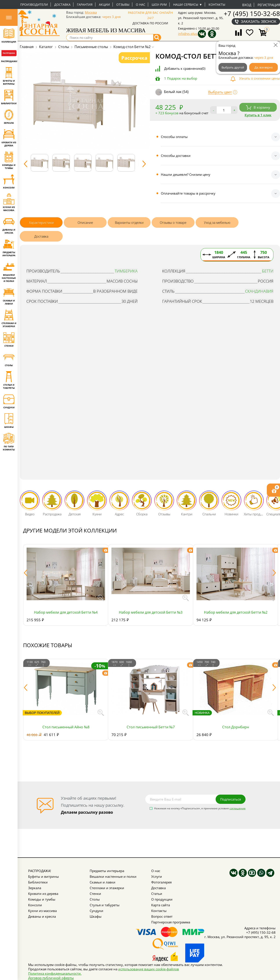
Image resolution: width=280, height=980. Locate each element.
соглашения (237, 808)
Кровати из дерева (43, 894)
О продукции (162, 899)
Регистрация (269, 5)
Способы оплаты (174, 137)
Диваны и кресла (42, 916)
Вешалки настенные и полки (113, 876)
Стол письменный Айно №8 (66, 727)
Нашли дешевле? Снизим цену (186, 174)
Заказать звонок (259, 21)
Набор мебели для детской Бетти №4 (66, 612)
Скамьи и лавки (103, 882)
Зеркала (35, 888)
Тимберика (126, 271)
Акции (104, 4)
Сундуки (96, 911)
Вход (247, 5)
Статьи (157, 894)
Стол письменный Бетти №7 (151, 727)
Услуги (157, 876)
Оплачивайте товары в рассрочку (188, 193)
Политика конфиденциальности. (55, 973)
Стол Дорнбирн (236, 727)
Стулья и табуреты (105, 905)
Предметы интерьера (107, 871)
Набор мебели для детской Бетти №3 (151, 612)
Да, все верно (264, 67)
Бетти (268, 271)
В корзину (258, 107)
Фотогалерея (161, 882)
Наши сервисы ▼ (188, 4)
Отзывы (123, 4)
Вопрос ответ (162, 916)
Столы (95, 899)
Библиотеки (38, 882)
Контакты (217, 4)
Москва (91, 12)
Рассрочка (134, 58)
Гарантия (85, 4)
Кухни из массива (42, 911)
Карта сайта (161, 905)
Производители (34, 4)
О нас (141, 4)
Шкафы (96, 916)
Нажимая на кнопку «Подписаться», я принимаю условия (200, 809)
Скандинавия (259, 291)
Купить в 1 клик (258, 115)
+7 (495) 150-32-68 (252, 13)
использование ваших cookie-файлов (149, 969)
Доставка (62, 4)
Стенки (95, 894)
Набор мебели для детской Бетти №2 (236, 612)
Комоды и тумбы (42, 899)
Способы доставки (176, 156)
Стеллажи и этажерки (107, 888)
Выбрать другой (233, 67)
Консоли (35, 905)
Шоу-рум (159, 4)
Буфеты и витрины (44, 876)
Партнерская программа (171, 922)
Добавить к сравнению (185, 68)
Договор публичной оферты (51, 978)
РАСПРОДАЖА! (40, 871)
